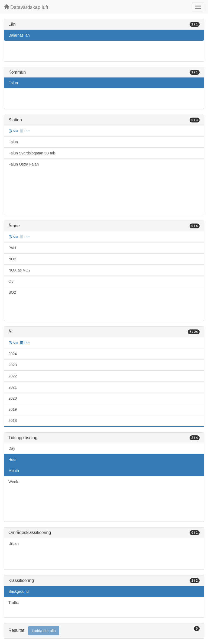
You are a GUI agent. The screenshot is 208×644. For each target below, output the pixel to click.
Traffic (14, 603)
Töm (25, 343)
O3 (11, 281)
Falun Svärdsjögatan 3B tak (32, 153)
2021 (13, 387)
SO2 (12, 292)
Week (13, 482)
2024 (13, 354)
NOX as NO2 (19, 270)
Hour (12, 459)
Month (14, 471)
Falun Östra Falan (24, 164)
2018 (13, 420)
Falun (13, 83)
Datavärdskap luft (26, 7)
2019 (13, 409)
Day (12, 448)
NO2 (12, 259)
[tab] (104, 631)
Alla (13, 131)
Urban (14, 543)
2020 (13, 398)
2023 (13, 365)
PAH (12, 248)
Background (19, 591)
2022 (13, 376)
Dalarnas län (19, 35)
